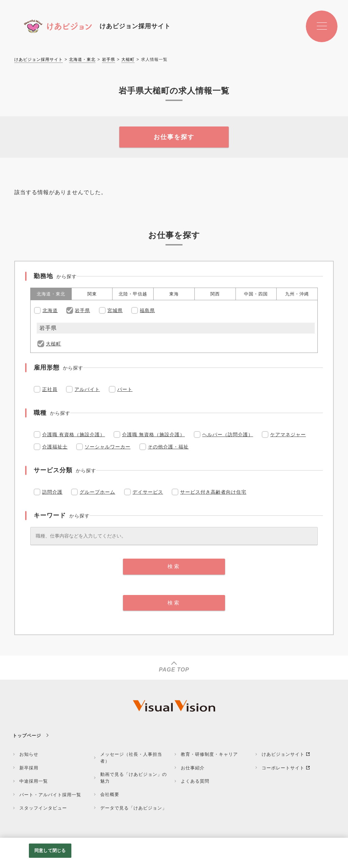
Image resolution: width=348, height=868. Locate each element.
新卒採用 (29, 768)
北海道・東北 (82, 59)
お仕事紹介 (193, 768)
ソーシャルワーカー (108, 447)
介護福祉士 (55, 447)
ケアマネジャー (288, 435)
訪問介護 (52, 492)
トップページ (27, 736)
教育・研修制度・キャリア (209, 754)
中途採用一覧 (34, 781)
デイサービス (148, 492)
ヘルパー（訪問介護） (228, 435)
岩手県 (109, 59)
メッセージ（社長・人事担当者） (131, 758)
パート (125, 389)
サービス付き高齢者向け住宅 (213, 492)
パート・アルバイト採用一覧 (50, 795)
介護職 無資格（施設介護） (153, 435)
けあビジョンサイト (283, 754)
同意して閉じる (50, 850)
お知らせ (29, 754)
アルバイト (87, 389)
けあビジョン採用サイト (39, 59)
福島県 (147, 310)
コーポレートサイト (283, 768)
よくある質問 (195, 781)
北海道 (50, 310)
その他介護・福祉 (168, 447)
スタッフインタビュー (43, 808)
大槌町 (128, 59)
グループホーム (97, 492)
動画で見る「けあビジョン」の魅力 (134, 778)
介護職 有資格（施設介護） (74, 435)
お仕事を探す (174, 137)
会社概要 (110, 794)
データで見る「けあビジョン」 (134, 808)
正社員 (50, 389)
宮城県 (115, 310)
